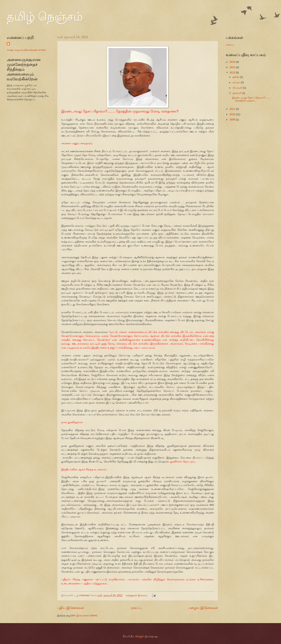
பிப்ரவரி (238, 88)
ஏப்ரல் (237, 82)
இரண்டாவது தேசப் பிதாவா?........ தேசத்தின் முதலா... (251, 99)
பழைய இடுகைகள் (203, 608)
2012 (233, 72)
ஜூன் (236, 77)
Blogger (140, 636)
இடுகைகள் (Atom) (87, 615)
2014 (233, 62)
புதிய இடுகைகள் (71, 608)
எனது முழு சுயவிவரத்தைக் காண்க (26, 50)
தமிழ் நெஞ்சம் (45, 17)
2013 (233, 67)
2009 (233, 120)
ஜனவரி (237, 93)
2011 (233, 109)
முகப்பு (136, 608)
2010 (233, 114)
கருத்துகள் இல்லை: (137, 595)
